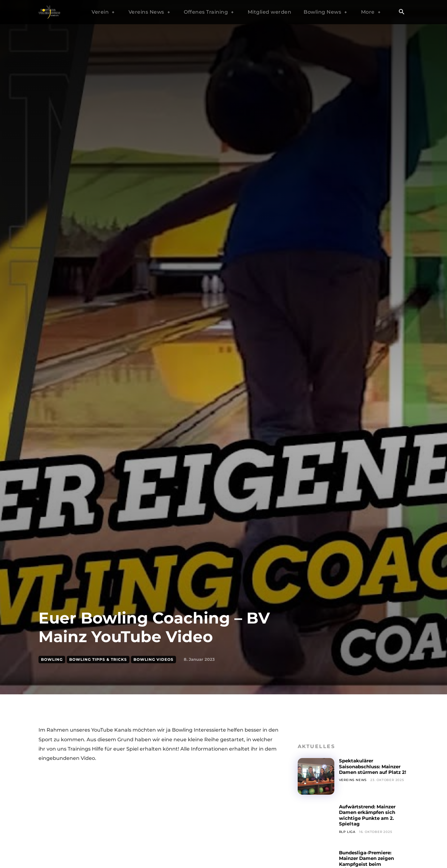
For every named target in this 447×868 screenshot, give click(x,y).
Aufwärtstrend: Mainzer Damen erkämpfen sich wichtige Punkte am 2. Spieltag (370, 815)
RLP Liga (347, 832)
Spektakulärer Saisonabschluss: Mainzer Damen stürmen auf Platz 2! (373, 769)
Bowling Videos (154, 660)
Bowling (52, 660)
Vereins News (353, 786)
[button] (401, 12)
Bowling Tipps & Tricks (98, 660)
